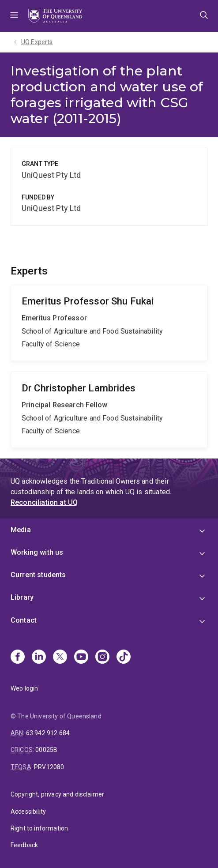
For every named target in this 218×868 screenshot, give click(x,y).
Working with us (37, 552)
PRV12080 (49, 767)
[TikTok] (124, 658)
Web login (24, 688)
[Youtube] (81, 658)
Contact (24, 620)
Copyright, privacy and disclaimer (57, 794)
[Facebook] (18, 658)
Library (22, 597)
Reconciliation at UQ (44, 502)
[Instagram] (102, 658)
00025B (46, 750)
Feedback (24, 845)
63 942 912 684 (48, 733)
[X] (60, 658)
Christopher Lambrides (109, 410)
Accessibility (28, 812)
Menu (14, 16)
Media (21, 530)
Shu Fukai (109, 323)
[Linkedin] (39, 658)
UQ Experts (37, 42)
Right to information (39, 828)
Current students (38, 575)
